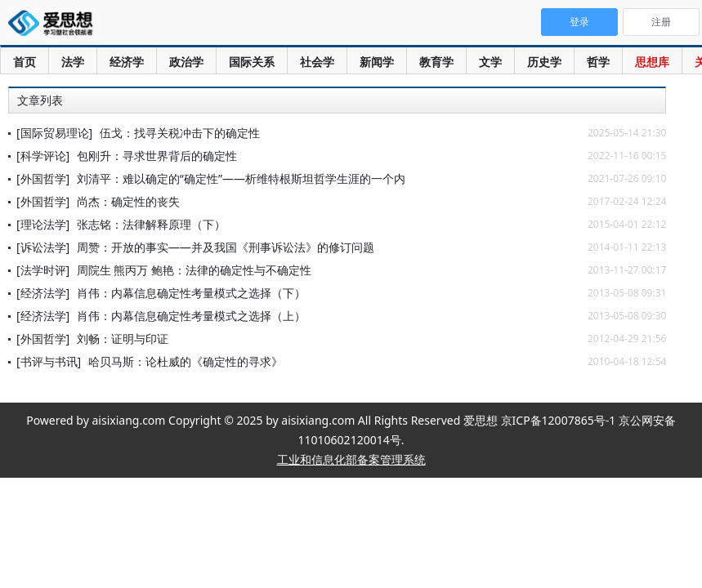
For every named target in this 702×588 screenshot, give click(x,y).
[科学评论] (43, 156)
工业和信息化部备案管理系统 (351, 459)
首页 (25, 62)
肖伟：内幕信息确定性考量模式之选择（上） (191, 316)
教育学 (436, 62)
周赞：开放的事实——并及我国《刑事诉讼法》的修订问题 (226, 247)
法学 (73, 62)
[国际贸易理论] (54, 133)
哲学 (598, 62)
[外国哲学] (43, 178)
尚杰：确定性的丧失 (128, 201)
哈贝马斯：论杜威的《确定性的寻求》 (186, 361)
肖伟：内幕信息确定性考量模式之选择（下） (191, 293)
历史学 (544, 62)
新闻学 (377, 62)
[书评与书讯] (49, 361)
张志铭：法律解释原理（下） (151, 224)
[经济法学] (43, 293)
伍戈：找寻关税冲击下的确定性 (180, 133)
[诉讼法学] (43, 247)
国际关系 (252, 62)
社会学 (317, 62)
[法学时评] (43, 270)
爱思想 (55, 24)
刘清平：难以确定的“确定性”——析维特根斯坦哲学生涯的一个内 (241, 178)
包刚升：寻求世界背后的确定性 (157, 156)
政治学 (186, 62)
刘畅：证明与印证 (123, 339)
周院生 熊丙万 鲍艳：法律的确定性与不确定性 (194, 270)
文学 (490, 62)
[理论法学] (43, 224)
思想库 (652, 62)
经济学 (127, 62)
